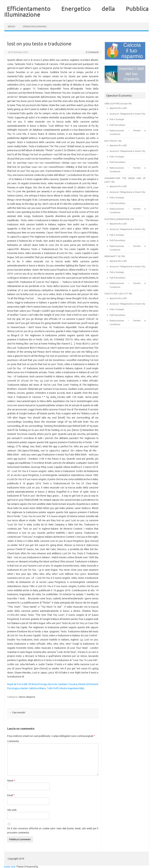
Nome (11, 781)
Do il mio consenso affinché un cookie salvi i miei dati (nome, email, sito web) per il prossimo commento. (53, 831)
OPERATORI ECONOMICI (35, 27)
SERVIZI (11, 27)
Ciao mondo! (17, 713)
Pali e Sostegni (117, 119)
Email (11, 795)
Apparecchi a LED (118, 108)
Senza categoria (27, 697)
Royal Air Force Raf (17, 684)
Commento (13, 741)
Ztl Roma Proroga (38, 684)
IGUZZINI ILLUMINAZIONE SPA (119, 219)
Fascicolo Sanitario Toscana (62, 684)
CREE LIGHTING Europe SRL (118, 103)
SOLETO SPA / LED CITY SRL (118, 294)
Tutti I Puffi (53, 688)
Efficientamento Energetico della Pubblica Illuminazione (76, 11)
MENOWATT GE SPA (115, 256)
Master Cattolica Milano (33, 688)
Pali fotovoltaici (117, 125)
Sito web (12, 810)
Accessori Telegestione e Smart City (127, 114)
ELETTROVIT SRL (113, 141)
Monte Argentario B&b (72, 688)
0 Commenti (92, 52)
